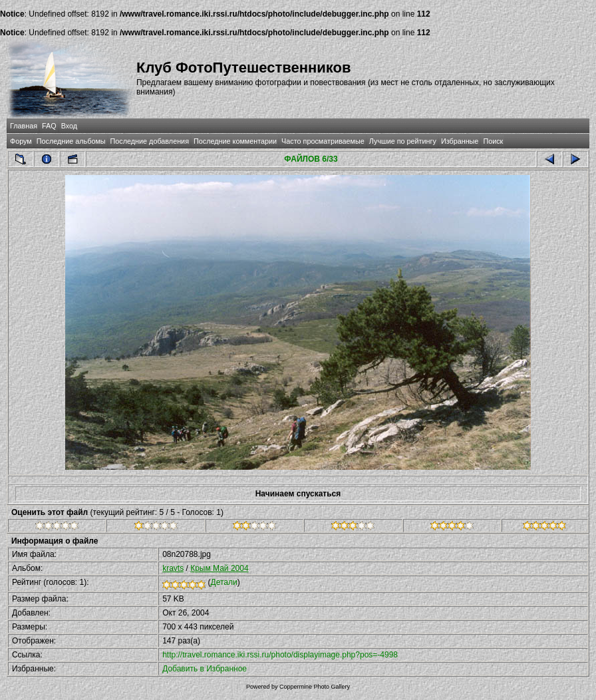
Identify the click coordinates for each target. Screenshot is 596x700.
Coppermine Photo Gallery (315, 687)
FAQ (49, 126)
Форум (21, 141)
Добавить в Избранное (205, 669)
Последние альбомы (71, 141)
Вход (69, 126)
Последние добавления (150, 141)
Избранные (460, 141)
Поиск (493, 141)
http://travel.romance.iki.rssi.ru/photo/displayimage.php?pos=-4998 (280, 655)
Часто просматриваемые (323, 141)
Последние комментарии (235, 141)
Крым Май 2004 (219, 568)
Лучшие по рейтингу (403, 141)
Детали (224, 582)
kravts (173, 568)
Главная (24, 126)
